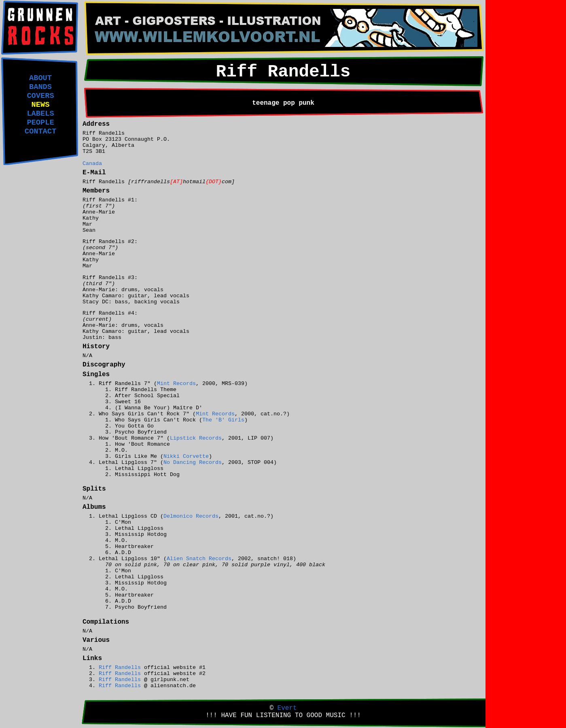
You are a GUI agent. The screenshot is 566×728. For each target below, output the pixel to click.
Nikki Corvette (186, 456)
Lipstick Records (196, 438)
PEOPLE (40, 123)
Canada (92, 164)
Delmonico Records (191, 516)
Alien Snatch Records (199, 559)
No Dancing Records (193, 462)
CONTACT (40, 131)
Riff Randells (120, 668)
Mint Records (176, 384)
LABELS (40, 114)
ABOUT (40, 78)
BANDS (40, 87)
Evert (287, 708)
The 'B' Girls (223, 420)
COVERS (40, 96)
